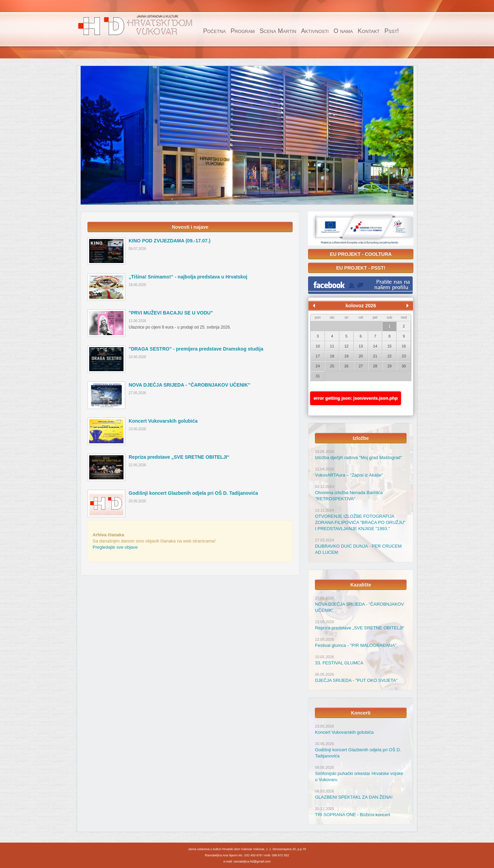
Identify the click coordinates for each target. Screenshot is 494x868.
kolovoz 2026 (361, 306)
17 (318, 356)
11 (332, 346)
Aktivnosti (315, 31)
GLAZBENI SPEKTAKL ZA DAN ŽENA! (354, 797)
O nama (343, 31)
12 (346, 346)
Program (243, 31)
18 (332, 356)
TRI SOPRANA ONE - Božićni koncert (352, 815)
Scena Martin (278, 31)
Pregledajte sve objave (115, 547)
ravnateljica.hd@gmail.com (252, 861)
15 (389, 346)
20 (361, 356)
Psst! (392, 31)
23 (404, 356)
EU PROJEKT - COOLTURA (361, 254)
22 (389, 356)
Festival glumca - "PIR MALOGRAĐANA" (356, 645)
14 (375, 346)
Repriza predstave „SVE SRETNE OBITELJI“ (360, 628)
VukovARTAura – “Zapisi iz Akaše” (349, 475)
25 (332, 366)
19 (346, 356)
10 (318, 346)
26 (346, 366)
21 (375, 356)
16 (404, 346)
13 (361, 346)
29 (389, 366)
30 (404, 366)
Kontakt (369, 31)
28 (375, 366)
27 (361, 366)
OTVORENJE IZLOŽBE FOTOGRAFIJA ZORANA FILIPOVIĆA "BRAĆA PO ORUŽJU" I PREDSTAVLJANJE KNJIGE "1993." (360, 522)
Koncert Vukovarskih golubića (344, 732)
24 (318, 366)
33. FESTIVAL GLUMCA (339, 663)
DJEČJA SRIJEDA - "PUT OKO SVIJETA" (356, 680)
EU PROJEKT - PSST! (361, 268)
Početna (214, 31)
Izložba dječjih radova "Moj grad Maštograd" (358, 458)
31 (318, 376)
